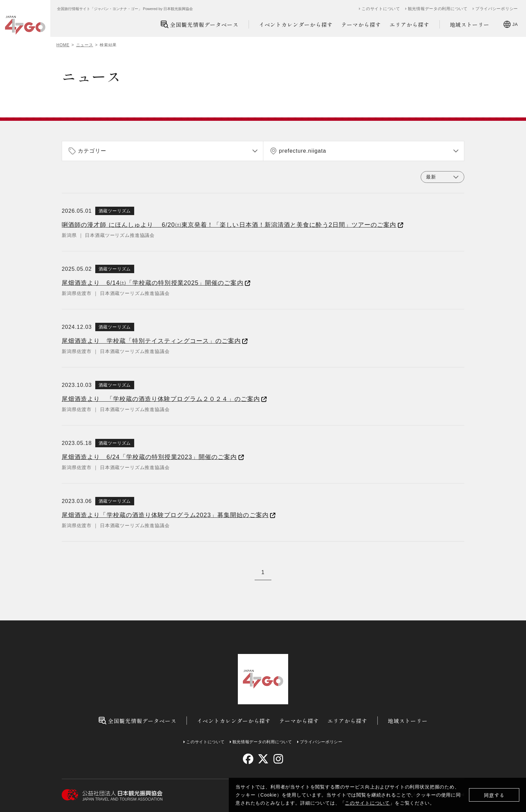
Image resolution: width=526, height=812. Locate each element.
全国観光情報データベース (199, 24)
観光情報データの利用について (438, 9)
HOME (63, 45)
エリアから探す (409, 24)
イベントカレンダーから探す (296, 24)
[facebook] (248, 759)
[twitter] (263, 759)
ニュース (85, 45)
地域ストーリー (470, 24)
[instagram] (278, 759)
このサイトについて (367, 803)
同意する (494, 795)
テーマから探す (361, 24)
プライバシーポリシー (497, 9)
